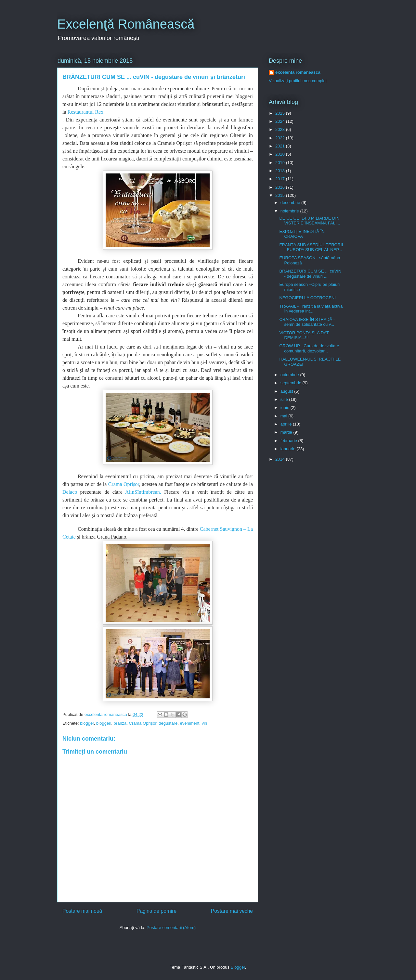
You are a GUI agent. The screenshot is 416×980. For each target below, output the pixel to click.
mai (285, 416)
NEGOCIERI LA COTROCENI (307, 298)
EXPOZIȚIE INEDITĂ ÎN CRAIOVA (302, 234)
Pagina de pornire (156, 911)
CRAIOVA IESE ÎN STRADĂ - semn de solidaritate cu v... (307, 322)
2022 (281, 138)
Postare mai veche (232, 911)
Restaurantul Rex (86, 112)
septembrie (292, 383)
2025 (281, 113)
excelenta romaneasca (298, 72)
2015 (281, 195)
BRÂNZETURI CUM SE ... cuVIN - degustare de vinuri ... (310, 274)
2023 (281, 129)
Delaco (70, 492)
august (287, 391)
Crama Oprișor (123, 484)
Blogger (238, 967)
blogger (87, 723)
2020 (281, 154)
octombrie (290, 375)
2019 (281, 163)
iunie (286, 407)
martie (287, 432)
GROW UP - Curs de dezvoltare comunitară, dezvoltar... (309, 348)
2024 (281, 121)
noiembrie (290, 211)
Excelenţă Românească (126, 24)
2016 (281, 187)
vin (205, 723)
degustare (168, 723)
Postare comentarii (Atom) (171, 928)
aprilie (287, 424)
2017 (281, 179)
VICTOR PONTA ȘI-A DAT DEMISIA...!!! (304, 335)
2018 (281, 171)
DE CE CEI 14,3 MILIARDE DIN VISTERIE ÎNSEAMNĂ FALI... (310, 221)
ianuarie (289, 449)
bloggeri (104, 723)
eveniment (189, 723)
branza (120, 723)
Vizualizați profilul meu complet (298, 81)
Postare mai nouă (82, 911)
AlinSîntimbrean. (143, 492)
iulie (285, 399)
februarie (289, 441)
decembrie (291, 203)
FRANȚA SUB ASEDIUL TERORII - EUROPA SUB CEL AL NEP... (311, 247)
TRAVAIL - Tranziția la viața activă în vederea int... (311, 309)
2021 (281, 146)
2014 (281, 459)
